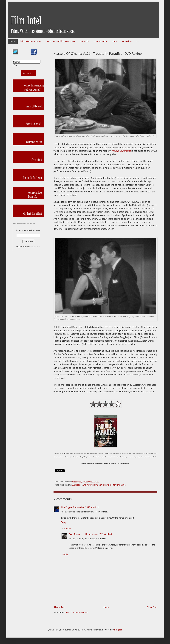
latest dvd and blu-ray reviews (60, 41)
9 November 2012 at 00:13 (86, 507)
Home (106, 607)
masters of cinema (118, 485)
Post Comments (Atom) (77, 612)
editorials (84, 41)
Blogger (118, 630)
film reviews (104, 485)
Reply (64, 522)
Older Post (152, 607)
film (96, 485)
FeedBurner (35, 247)
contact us (127, 41)
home (13, 41)
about (115, 41)
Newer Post (60, 607)
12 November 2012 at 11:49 (98, 534)
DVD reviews (88, 485)
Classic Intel (77, 485)
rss (138, 41)
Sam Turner (74, 534)
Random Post (28, 73)
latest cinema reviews (31, 41)
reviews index (100, 41)
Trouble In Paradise (121, 151)
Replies (68, 529)
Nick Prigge (66, 507)
